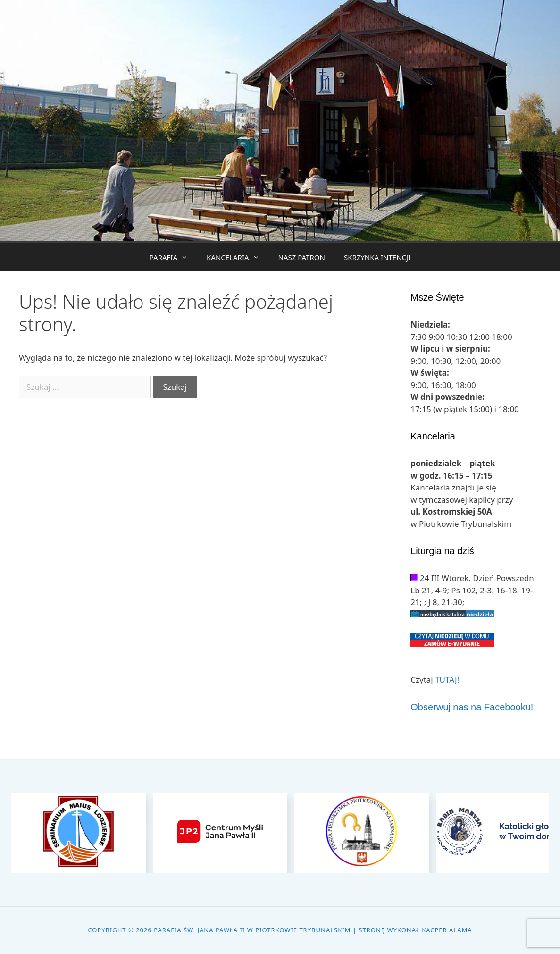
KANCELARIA (238, 257)
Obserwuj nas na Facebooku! (472, 707)
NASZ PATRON (302, 257)
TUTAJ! (447, 680)
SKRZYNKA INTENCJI (377, 257)
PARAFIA (173, 257)
